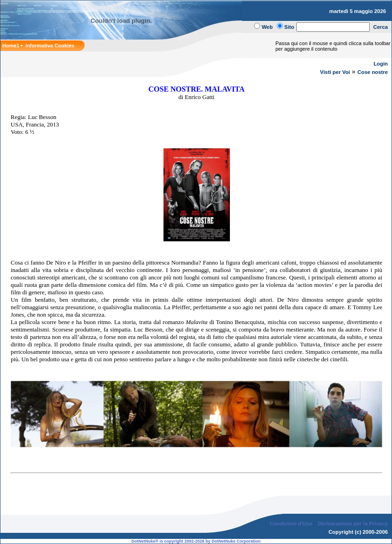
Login (381, 64)
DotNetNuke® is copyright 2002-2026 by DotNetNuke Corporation (196, 541)
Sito (289, 27)
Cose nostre (373, 72)
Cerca (381, 27)
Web (267, 27)
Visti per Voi (335, 72)
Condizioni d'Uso (291, 524)
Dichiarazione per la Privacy (353, 524)
